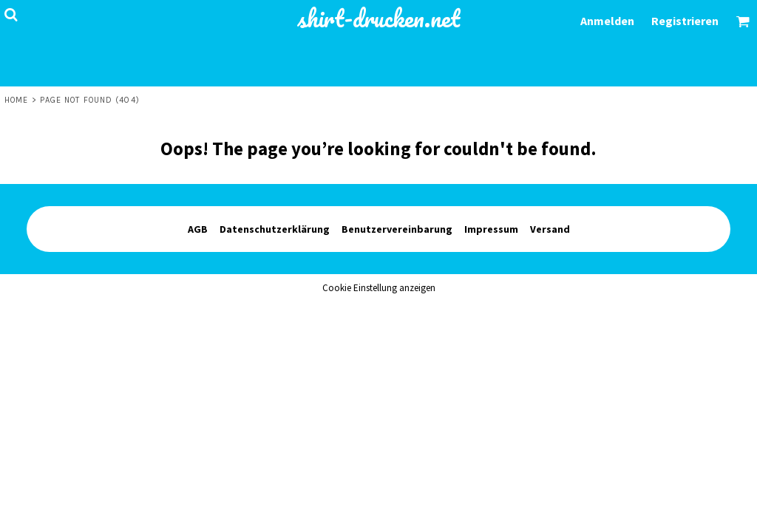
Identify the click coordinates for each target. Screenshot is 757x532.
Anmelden (607, 21)
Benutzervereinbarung (397, 229)
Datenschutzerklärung (275, 229)
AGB (198, 229)
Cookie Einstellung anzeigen (379, 288)
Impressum (491, 229)
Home (16, 100)
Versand (550, 229)
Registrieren (685, 21)
